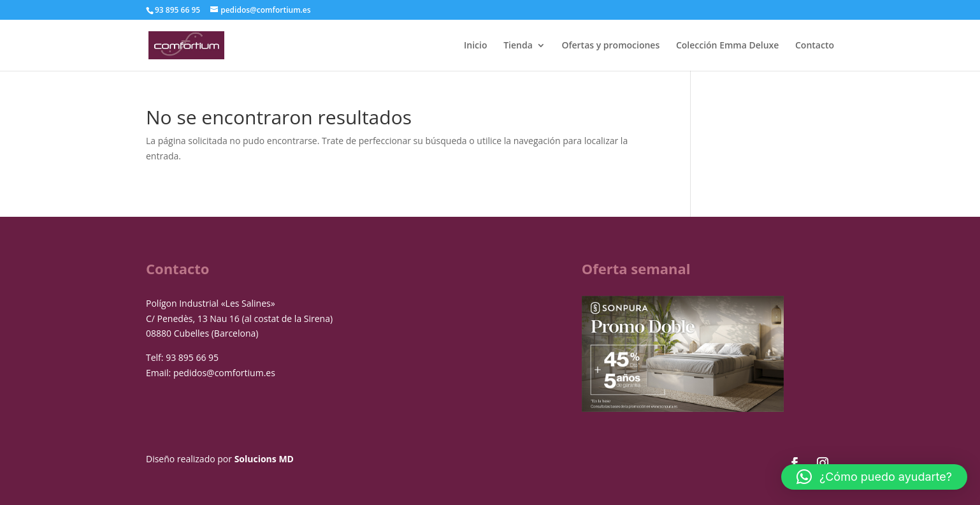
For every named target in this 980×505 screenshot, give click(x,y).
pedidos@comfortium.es (224, 373)
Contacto (815, 46)
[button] (874, 477)
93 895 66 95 (192, 357)
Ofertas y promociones (610, 46)
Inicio (475, 46)
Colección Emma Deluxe (727, 46)
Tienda (518, 46)
